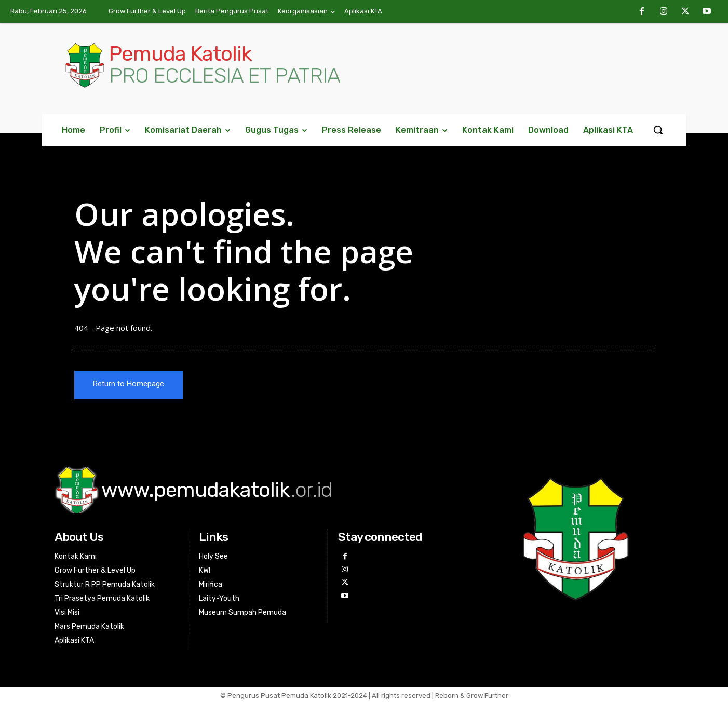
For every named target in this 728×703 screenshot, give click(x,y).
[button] (658, 130)
